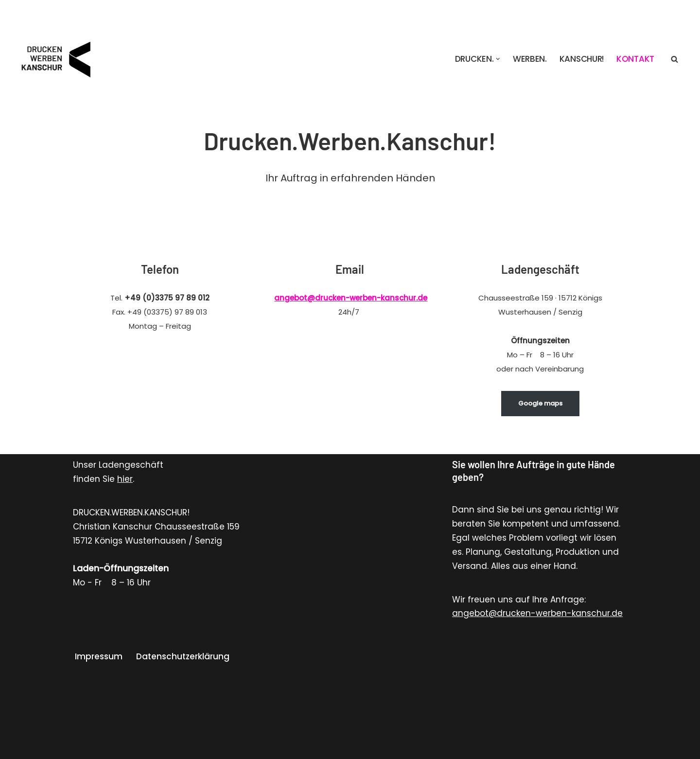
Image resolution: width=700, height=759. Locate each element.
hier (125, 479)
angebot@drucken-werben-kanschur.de (351, 298)
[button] (498, 59)
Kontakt (635, 59)
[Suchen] (674, 59)
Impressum (99, 656)
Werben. (530, 59)
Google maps (540, 403)
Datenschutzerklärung (183, 656)
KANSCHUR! (582, 59)
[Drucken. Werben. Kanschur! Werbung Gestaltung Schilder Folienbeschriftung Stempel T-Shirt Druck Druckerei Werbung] (58, 59)
